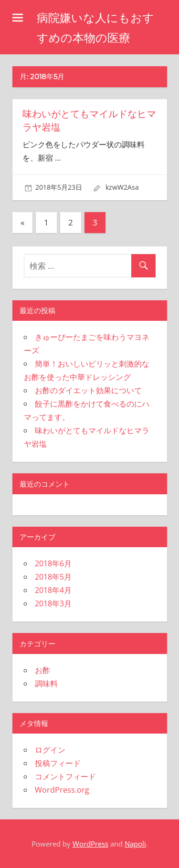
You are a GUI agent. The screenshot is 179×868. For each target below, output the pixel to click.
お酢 (42, 670)
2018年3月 (53, 603)
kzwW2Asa (122, 187)
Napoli (135, 844)
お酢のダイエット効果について (88, 390)
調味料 (46, 684)
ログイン (50, 750)
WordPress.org (62, 790)
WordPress (90, 844)
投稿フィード (58, 763)
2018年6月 (53, 563)
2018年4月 (53, 590)
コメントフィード (65, 776)
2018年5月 (53, 577)
